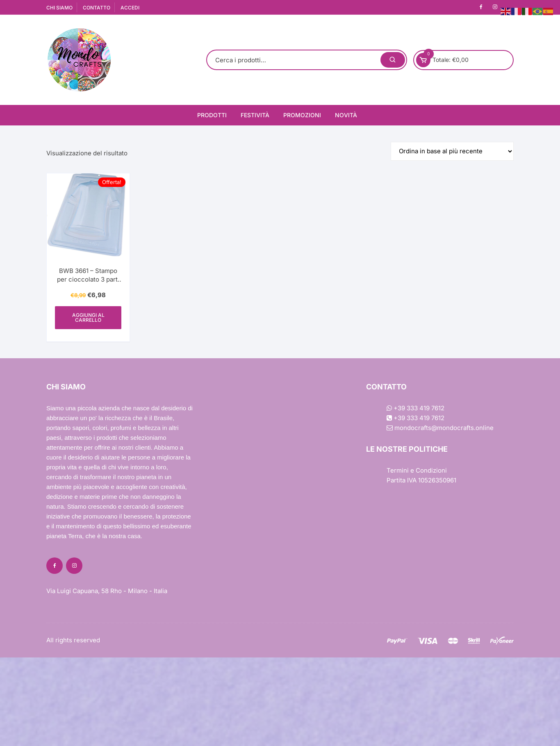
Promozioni (302, 115)
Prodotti (212, 115)
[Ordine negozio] (452, 151)
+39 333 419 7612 (415, 408)
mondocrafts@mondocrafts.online (440, 428)
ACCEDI (130, 8)
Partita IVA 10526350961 (421, 480)
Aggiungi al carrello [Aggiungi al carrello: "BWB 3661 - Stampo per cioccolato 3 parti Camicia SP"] (88, 317)
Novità (346, 115)
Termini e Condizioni (417, 470)
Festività (255, 115)
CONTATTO (97, 8)
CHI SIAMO (59, 8)
